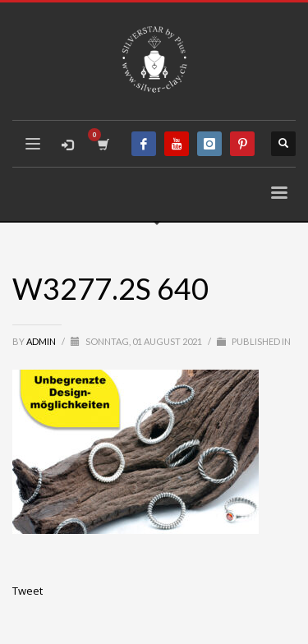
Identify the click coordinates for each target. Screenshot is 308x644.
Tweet (28, 591)
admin (42, 341)
